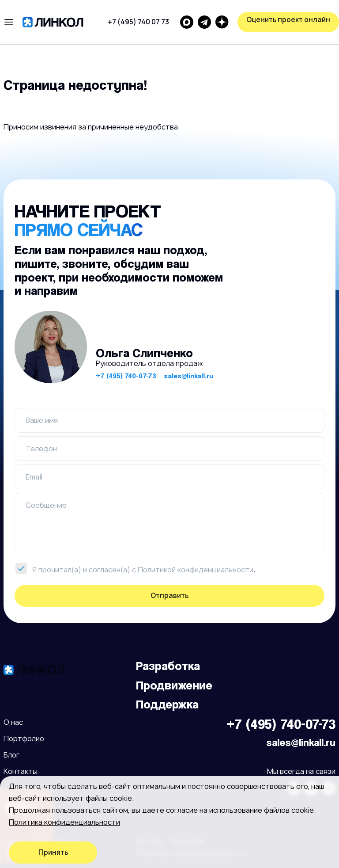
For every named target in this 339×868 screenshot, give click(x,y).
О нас (13, 722)
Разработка (168, 666)
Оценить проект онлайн (288, 20)
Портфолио (24, 739)
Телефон (41, 449)
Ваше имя (42, 420)
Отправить (169, 596)
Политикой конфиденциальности (196, 570)
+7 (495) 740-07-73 (126, 376)
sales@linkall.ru (188, 376)
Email (34, 477)
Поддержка (167, 704)
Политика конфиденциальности (64, 822)
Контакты (21, 771)
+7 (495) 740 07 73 (138, 22)
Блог (11, 755)
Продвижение (174, 685)
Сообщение (46, 505)
